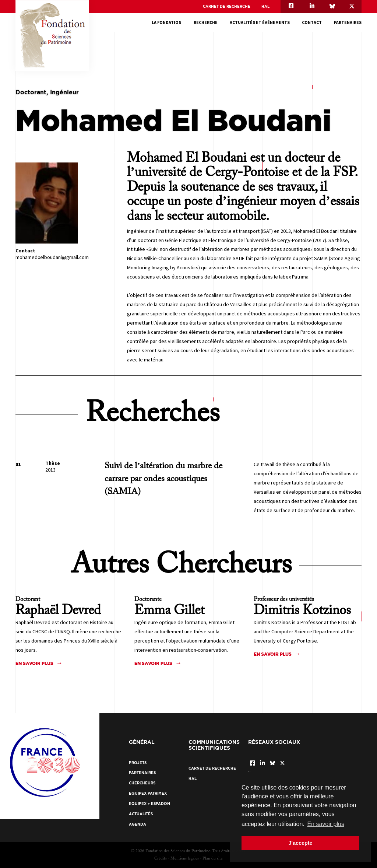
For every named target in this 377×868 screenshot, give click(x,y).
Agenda (138, 824)
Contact (312, 22)
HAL (265, 6)
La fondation (167, 22)
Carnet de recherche (227, 6)
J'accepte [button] (300, 843)
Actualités (141, 814)
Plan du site (213, 859)
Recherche (206, 22)
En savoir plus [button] (326, 824)
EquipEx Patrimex (148, 793)
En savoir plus (34, 663)
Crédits (161, 859)
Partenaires (348, 22)
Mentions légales (185, 859)
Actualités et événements (260, 22)
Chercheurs (142, 783)
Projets (138, 763)
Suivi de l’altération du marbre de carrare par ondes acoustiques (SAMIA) (163, 479)
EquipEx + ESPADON (149, 804)
